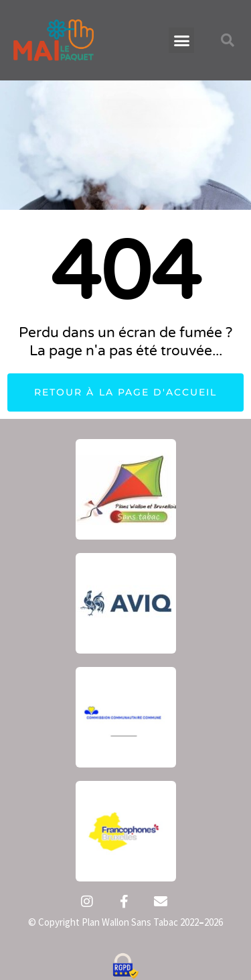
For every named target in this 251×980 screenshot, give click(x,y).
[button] (181, 40)
